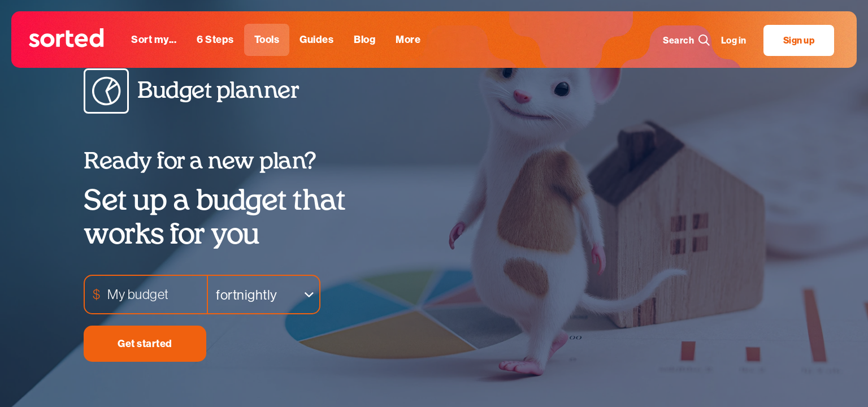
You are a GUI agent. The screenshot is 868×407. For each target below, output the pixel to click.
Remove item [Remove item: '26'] (300, 295)
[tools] (267, 40)
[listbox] (264, 295)
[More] (408, 40)
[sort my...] (154, 40)
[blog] (364, 40)
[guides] (316, 40)
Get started (145, 344)
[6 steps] (215, 40)
